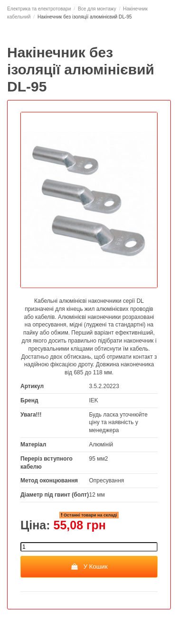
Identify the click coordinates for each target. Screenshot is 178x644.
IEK (94, 400)
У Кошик (89, 567)
